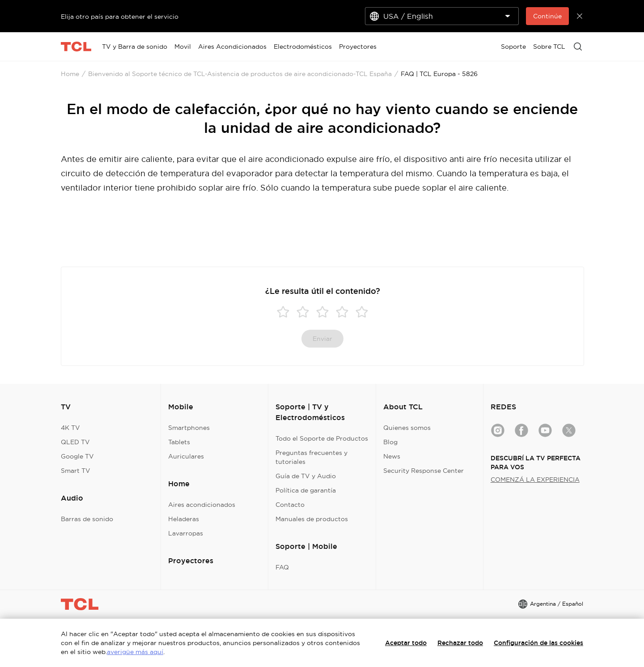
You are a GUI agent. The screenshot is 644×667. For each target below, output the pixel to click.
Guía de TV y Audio (306, 476)
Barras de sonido (87, 519)
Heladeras (184, 519)
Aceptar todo (406, 643)
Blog (390, 442)
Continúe (547, 16)
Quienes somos (407, 428)
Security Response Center (424, 471)
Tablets (179, 442)
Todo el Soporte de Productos (322, 438)
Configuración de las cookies (538, 643)
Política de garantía (306, 490)
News (392, 456)
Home (70, 74)
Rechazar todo (460, 643)
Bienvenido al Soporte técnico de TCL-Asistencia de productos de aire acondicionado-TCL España (240, 74)
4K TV (70, 428)
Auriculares (186, 456)
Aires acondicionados (202, 505)
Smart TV (76, 471)
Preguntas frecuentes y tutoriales (311, 457)
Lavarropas (186, 533)
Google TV (77, 456)
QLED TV (75, 442)
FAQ (282, 567)
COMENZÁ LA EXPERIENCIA (535, 480)
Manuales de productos (312, 519)
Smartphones (189, 428)
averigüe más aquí (135, 652)
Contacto (290, 505)
